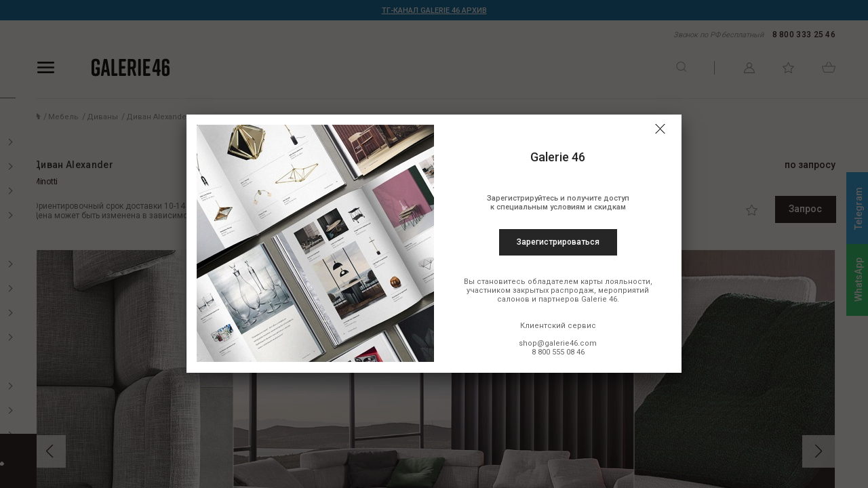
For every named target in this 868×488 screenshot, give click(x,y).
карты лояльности (615, 282)
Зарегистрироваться (558, 242)
